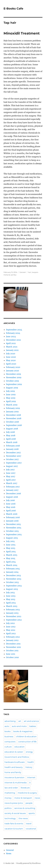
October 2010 (12, 657)
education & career (14, 752)
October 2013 (12, 582)
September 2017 (14, 463)
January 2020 (12, 371)
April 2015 (11, 552)
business (9, 737)
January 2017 (12, 490)
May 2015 (11, 548)
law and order (11, 788)
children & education (26, 737)
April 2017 (11, 480)
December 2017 (13, 453)
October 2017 (12, 459)
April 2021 (11, 343)
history (29, 767)
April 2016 (11, 511)
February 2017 (13, 487)
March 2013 (12, 606)
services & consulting (25, 808)
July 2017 (10, 470)
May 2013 (11, 599)
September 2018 (14, 425)
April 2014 (11, 562)
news (37, 798)
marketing (10, 793)
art (20, 721)
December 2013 (13, 575)
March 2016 (12, 514)
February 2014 (13, 569)
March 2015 (12, 555)
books (8, 731)
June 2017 (11, 473)
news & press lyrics (14, 803)
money (8, 798)
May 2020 (11, 360)
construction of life (27, 742)
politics (8, 808)
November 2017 (14, 456)
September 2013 (14, 586)
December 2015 (13, 524)
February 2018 (13, 446)
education (20, 747)
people (29, 803)
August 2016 (12, 497)
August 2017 (12, 466)
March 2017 (12, 483)
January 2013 (12, 613)
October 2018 (12, 422)
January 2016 (12, 521)
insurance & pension (14, 777)
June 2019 (11, 395)
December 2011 (13, 644)
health (31, 762)
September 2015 (14, 534)
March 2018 (12, 442)
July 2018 (10, 432)
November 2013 (14, 579)
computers (10, 742)
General (23, 272)
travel (29, 824)
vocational (31, 829)
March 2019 (12, 405)
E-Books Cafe (13, 9)
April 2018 (11, 439)
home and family (13, 772)
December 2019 (13, 374)
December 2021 (13, 340)
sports (32, 813)
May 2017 (11, 476)
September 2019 (14, 384)
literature (25, 788)
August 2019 (12, 388)
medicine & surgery (27, 793)
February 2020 (13, 367)
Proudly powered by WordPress (28, 863)
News (9, 853)
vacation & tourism (14, 829)
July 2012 (10, 623)
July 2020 (11, 354)
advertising (10, 721)
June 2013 (11, 596)
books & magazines (23, 731)
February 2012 (13, 637)
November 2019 (14, 377)
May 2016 (11, 507)
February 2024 (13, 333)
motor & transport (23, 798)
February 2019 (13, 408)
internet (31, 777)
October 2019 (12, 381)
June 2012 (11, 627)
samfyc (14, 275)
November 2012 (14, 616)
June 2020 (11, 357)
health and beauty (14, 767)
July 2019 (10, 391)
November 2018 (14, 418)
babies (33, 726)
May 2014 (11, 558)
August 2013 (12, 589)
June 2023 (11, 336)
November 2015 (14, 528)
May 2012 (11, 630)
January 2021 (12, 350)
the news (23, 818)
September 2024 (14, 330)
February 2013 (13, 610)
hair (30, 272)
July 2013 (10, 592)
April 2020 (11, 364)
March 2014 (12, 565)
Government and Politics (17, 757)
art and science (31, 721)
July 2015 (10, 541)
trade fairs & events (14, 824)
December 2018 (13, 415)
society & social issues (15, 813)
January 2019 (12, 412)
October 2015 (12, 531)
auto (7, 726)
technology (10, 818)
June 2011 (11, 654)
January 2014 (12, 572)
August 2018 (12, 429)
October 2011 (12, 651)
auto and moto (19, 726)
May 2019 (11, 398)
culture (8, 747)
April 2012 (11, 633)
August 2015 (12, 538)
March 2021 (12, 347)
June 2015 (11, 545)
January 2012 (12, 640)
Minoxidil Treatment (22, 33)
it (30, 783)
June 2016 (11, 504)
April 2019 (11, 401)
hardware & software (15, 762)
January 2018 (12, 449)
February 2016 (13, 517)
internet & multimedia (16, 783)
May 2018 (11, 435)
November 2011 (13, 647)
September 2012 (14, 620)
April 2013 (11, 603)
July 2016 (10, 500)
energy (29, 752)
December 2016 (13, 493)
